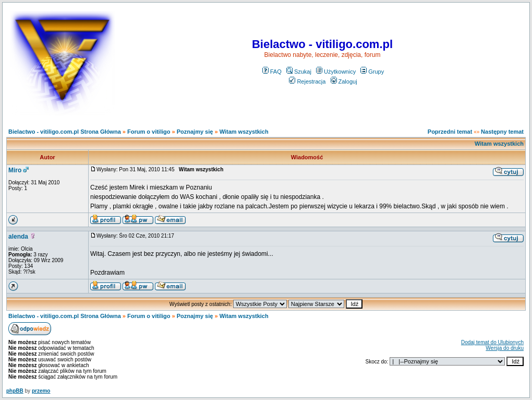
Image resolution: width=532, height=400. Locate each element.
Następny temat (502, 132)
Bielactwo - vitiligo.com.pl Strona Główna (65, 132)
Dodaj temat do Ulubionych (492, 342)
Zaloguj (344, 81)
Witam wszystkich (244, 132)
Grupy (372, 72)
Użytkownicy (336, 72)
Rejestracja (307, 81)
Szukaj (299, 72)
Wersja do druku (505, 348)
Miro (15, 170)
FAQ (272, 72)
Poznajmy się (195, 132)
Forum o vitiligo (149, 132)
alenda (18, 237)
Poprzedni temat (450, 132)
